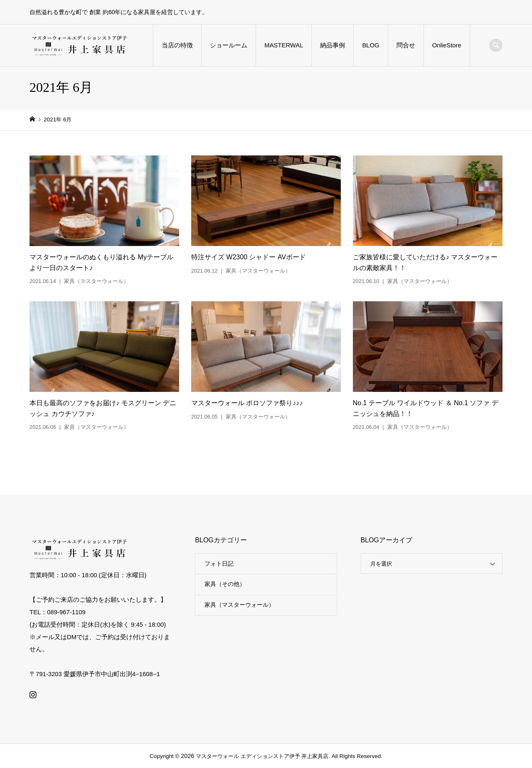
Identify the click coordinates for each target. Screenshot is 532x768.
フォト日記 (219, 564)
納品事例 (332, 45)
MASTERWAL (284, 45)
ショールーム (229, 45)
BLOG (371, 45)
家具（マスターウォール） (239, 605)
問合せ (406, 45)
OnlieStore (447, 45)
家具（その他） (225, 584)
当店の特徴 (177, 45)
